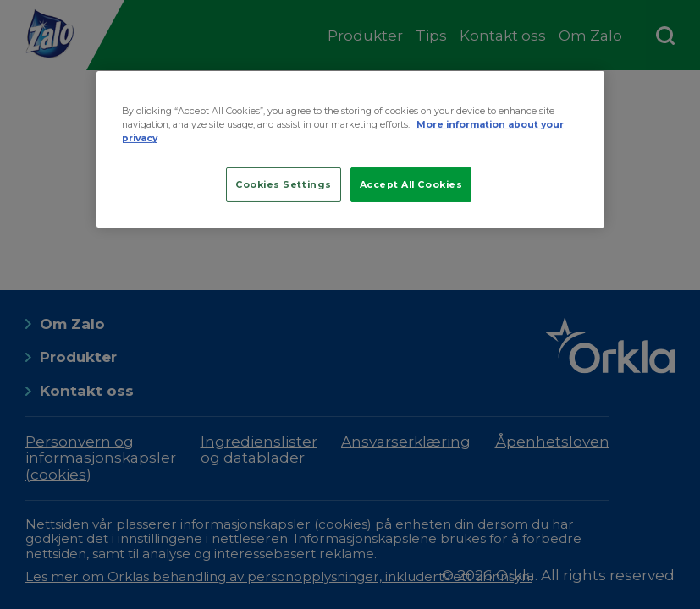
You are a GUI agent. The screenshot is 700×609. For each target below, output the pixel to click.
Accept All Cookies (411, 185)
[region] (350, 149)
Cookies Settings (284, 185)
